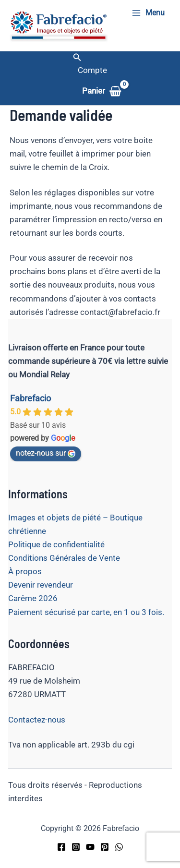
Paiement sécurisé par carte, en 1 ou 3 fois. (86, 612)
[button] (77, 57)
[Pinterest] (105, 848)
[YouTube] (90, 848)
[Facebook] (61, 848)
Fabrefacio (30, 398)
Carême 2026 (33, 598)
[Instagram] (76, 848)
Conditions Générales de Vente (64, 558)
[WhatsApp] (119, 848)
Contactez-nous (37, 720)
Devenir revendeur (41, 585)
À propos (25, 571)
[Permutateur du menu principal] (148, 13)
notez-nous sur (46, 453)
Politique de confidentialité (56, 544)
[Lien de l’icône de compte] (92, 70)
